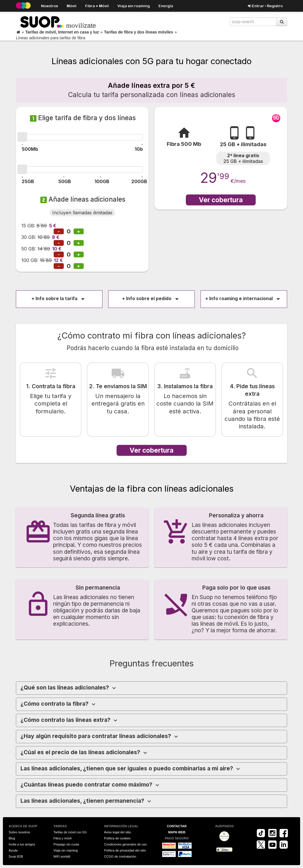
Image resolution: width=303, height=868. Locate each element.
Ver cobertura (221, 200)
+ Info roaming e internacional (244, 299)
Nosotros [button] (49, 6)
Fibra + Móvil (97, 6)
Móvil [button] (72, 6)
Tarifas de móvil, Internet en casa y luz (62, 32)
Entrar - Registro (265, 6)
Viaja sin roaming (134, 6)
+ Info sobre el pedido (152, 299)
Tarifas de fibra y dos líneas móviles (139, 32)
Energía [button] (166, 6)
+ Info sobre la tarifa (59, 299)
